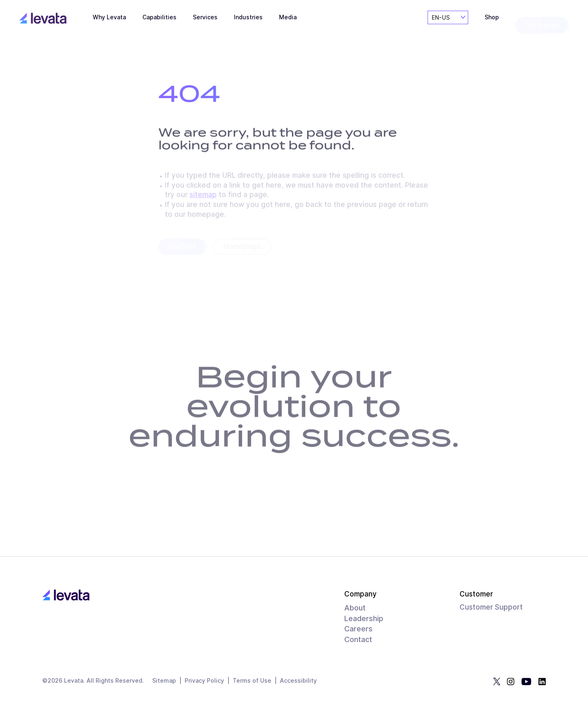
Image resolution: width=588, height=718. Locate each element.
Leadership (364, 618)
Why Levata (109, 21)
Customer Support (491, 607)
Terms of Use (252, 681)
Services (205, 23)
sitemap (203, 196)
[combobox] (448, 24)
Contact (358, 639)
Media (288, 26)
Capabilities (159, 22)
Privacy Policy (204, 681)
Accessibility (298, 681)
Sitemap (164, 681)
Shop (492, 25)
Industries (248, 24)
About (355, 608)
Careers (358, 629)
